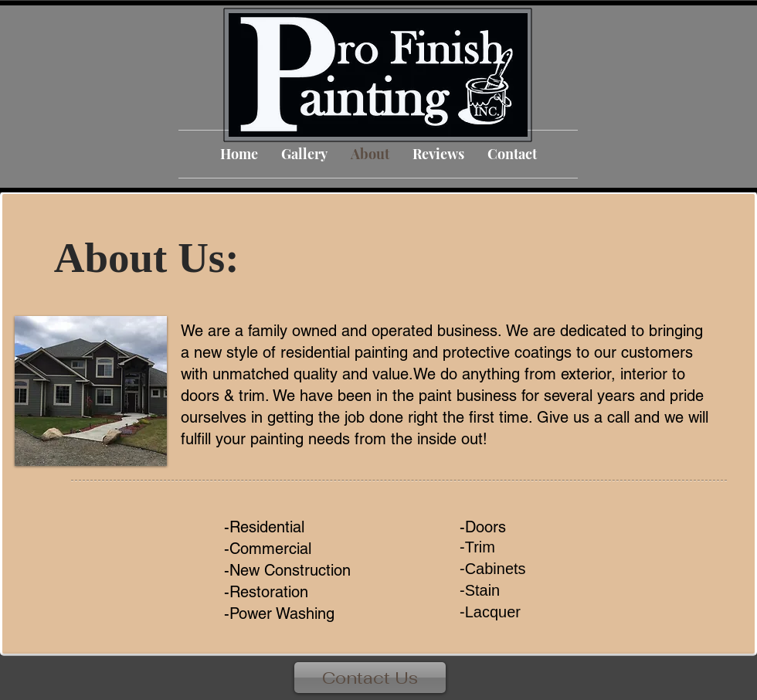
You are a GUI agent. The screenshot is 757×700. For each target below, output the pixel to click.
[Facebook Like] (721, 685)
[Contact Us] (370, 678)
